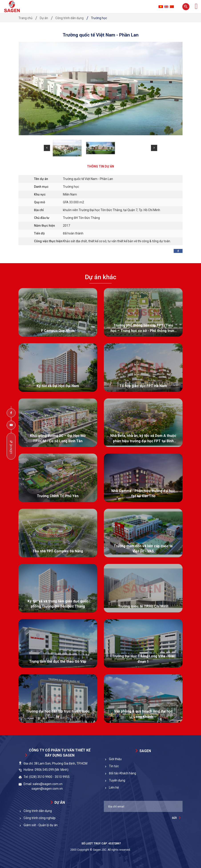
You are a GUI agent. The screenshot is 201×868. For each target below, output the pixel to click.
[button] (47, 148)
